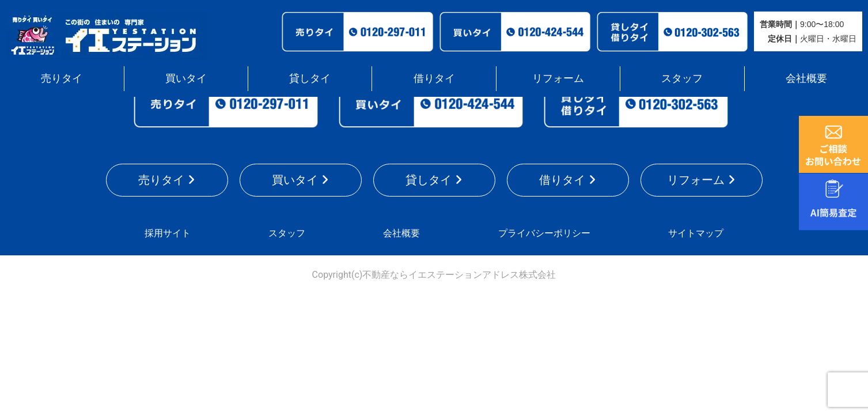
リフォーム (558, 78)
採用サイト (168, 233)
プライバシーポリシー (544, 233)
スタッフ (682, 78)
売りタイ (62, 78)
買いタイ (186, 78)
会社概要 (806, 78)
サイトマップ (696, 233)
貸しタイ (310, 78)
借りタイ (434, 78)
